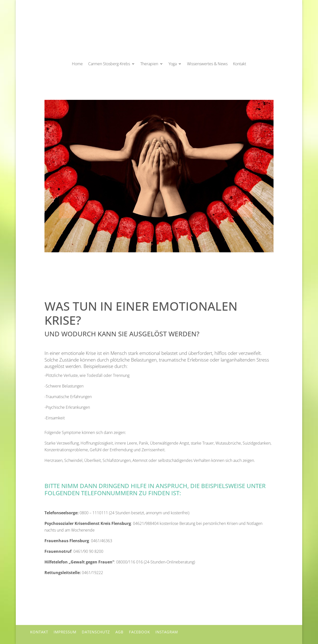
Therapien (149, 64)
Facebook (139, 632)
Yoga (173, 64)
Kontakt (240, 64)
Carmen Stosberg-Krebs (109, 64)
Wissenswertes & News (207, 64)
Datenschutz (96, 632)
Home (77, 64)
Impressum (65, 632)
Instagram (167, 632)
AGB (119, 632)
